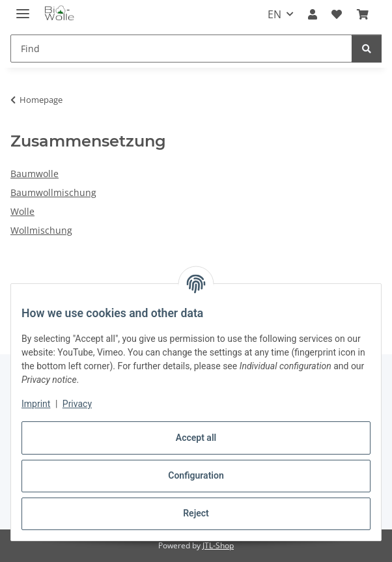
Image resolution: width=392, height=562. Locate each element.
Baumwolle (35, 174)
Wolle (22, 211)
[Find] (367, 49)
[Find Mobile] (181, 49)
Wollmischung (41, 230)
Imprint (36, 404)
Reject (196, 513)
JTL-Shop (218, 545)
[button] (313, 14)
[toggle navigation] (23, 8)
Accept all (196, 438)
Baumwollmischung (53, 192)
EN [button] (274, 14)
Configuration (196, 475)
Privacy (77, 404)
